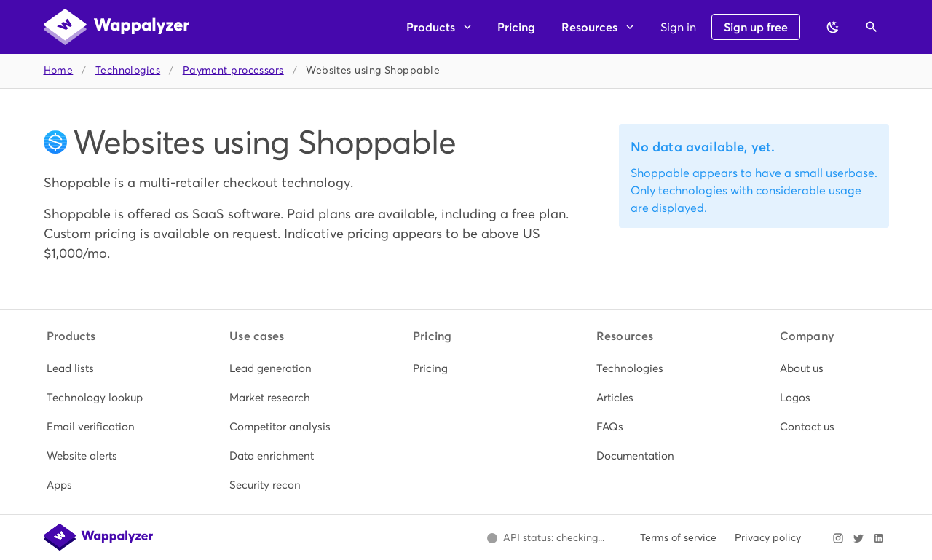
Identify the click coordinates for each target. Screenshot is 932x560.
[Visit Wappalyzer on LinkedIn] (879, 538)
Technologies (128, 70)
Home (59, 70)
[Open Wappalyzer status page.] (546, 538)
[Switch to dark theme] (833, 27)
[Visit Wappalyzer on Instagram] (838, 538)
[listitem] (100, 368)
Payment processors (233, 70)
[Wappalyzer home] (116, 27)
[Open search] (872, 27)
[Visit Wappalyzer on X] (858, 538)
